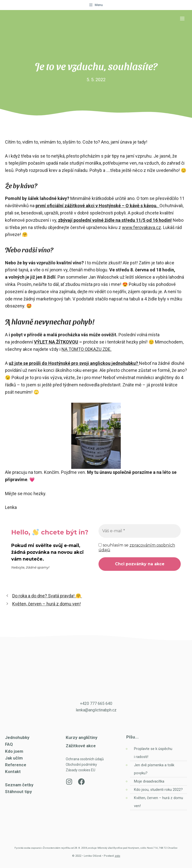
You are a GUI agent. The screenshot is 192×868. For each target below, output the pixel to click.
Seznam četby (19, 785)
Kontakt (13, 772)
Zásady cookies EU (80, 770)
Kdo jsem (14, 751)
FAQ (9, 744)
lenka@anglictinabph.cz (96, 710)
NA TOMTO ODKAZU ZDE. (86, 349)
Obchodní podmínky (81, 765)
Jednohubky (17, 737)
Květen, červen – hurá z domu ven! (46, 604)
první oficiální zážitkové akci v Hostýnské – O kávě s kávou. (96, 206)
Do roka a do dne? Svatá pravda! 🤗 (47, 596)
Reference (16, 765)
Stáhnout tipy (18, 792)
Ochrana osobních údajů (85, 759)
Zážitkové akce (81, 746)
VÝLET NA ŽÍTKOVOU (56, 342)
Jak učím (14, 758)
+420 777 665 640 (96, 703)
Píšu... (132, 737)
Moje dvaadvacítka (149, 781)
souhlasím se (137, 548)
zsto (117, 856)
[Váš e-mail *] (140, 531)
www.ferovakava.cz (141, 227)
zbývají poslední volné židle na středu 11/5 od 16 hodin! (115, 220)
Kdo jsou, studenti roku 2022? (159, 790)
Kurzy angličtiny (82, 737)
